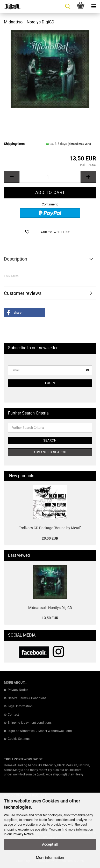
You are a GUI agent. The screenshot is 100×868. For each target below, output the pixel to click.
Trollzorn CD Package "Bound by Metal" (50, 528)
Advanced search (50, 452)
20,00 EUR (50, 538)
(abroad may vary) (79, 144)
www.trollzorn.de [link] (24, 774)
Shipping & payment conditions (30, 723)
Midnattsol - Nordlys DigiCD (50, 608)
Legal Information (20, 706)
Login (50, 383)
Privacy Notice (23, 834)
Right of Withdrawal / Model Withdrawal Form (40, 731)
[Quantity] (50, 177)
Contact (13, 715)
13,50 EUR (50, 618)
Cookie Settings (19, 739)
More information (50, 858)
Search (50, 441)
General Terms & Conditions (27, 698)
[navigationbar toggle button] (94, 7)
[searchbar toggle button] (68, 7)
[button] (12, 177)
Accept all (50, 844)
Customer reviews (23, 293)
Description (16, 259)
